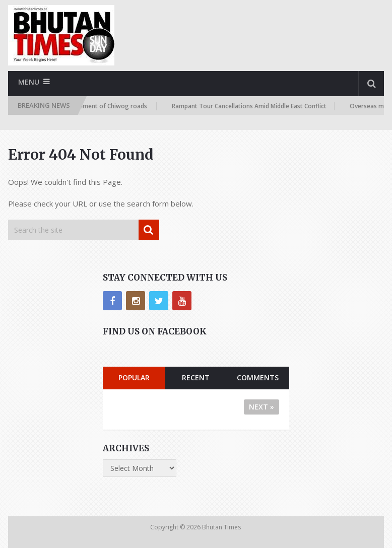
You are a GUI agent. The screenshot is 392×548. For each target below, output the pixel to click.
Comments (258, 378)
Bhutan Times (222, 527)
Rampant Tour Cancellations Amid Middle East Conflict (252, 106)
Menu (29, 82)
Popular (134, 378)
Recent (196, 378)
